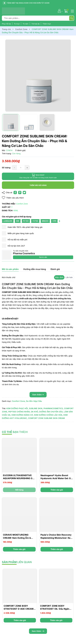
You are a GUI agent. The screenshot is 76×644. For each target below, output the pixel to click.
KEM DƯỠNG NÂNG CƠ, (22, 415)
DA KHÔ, (35, 412)
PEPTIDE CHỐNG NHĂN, (19, 412)
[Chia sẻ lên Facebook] (15, 193)
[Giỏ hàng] (66, 11)
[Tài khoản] (59, 11)
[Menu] (72, 11)
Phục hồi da (7, 24)
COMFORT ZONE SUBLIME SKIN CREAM (46, 418)
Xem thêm (38, 631)
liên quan (17, 562)
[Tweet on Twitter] (24, 193)
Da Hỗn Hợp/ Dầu (34, 401)
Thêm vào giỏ (57, 490)
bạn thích (15, 432)
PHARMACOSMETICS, (53, 408)
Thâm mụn (47, 24)
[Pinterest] (20, 193)
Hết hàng (19, 490)
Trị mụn (17, 24)
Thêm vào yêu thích (13, 198)
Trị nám (26, 24)
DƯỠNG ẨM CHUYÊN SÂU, (51, 412)
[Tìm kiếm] (72, 18)
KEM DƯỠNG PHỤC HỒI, (17, 408)
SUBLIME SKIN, (36, 408)
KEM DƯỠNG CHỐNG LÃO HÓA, (48, 415)
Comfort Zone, (19, 401)
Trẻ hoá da (36, 24)
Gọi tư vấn (43, 257)
